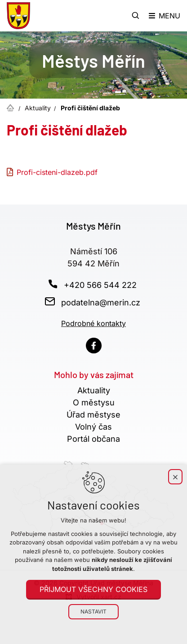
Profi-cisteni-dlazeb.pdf (57, 172)
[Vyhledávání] (136, 16)
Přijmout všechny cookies (93, 589)
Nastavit (93, 611)
